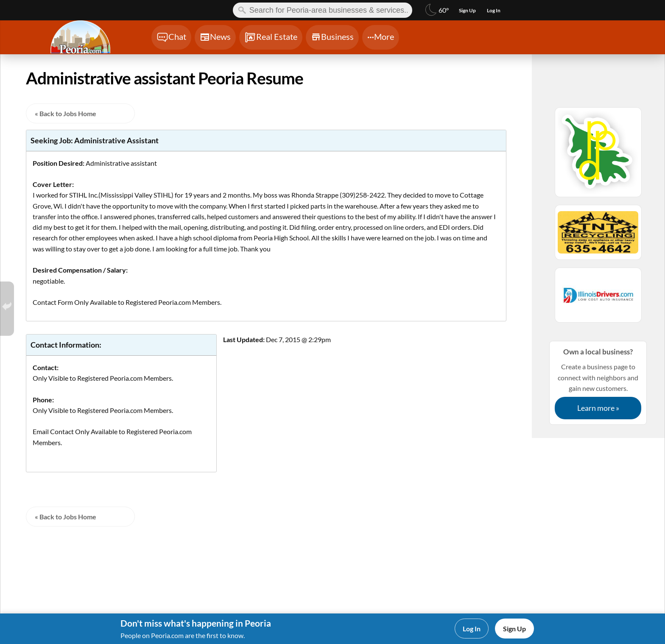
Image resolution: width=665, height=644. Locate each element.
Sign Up (514, 629)
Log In (472, 629)
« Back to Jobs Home (66, 113)
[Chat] (171, 37)
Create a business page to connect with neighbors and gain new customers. (598, 383)
